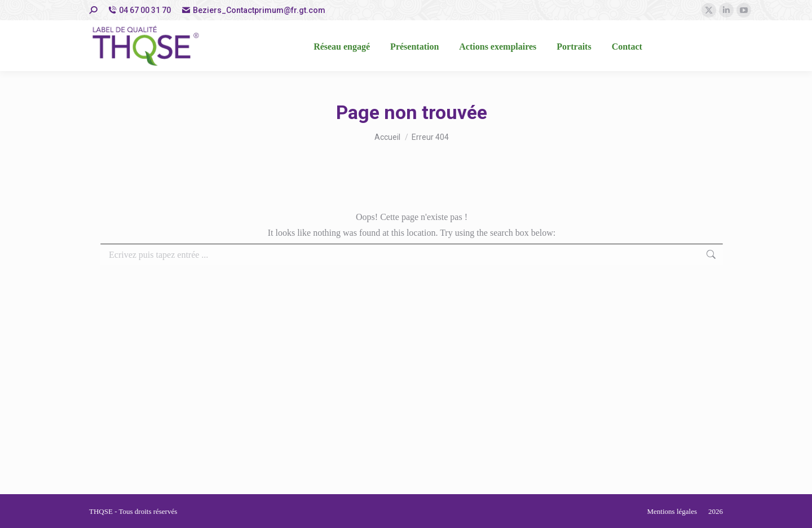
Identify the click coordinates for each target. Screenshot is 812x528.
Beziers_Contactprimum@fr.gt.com (254, 10)
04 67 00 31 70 (140, 10)
